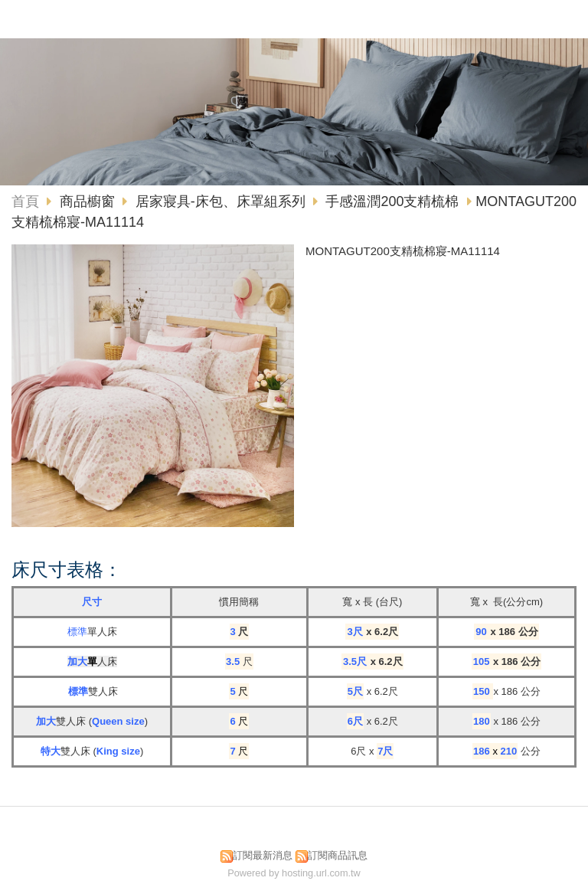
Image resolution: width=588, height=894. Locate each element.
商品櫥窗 (89, 201)
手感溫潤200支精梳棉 (392, 201)
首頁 (25, 201)
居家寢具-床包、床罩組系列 (220, 201)
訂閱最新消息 (263, 855)
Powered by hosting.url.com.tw (294, 873)
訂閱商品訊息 (338, 855)
